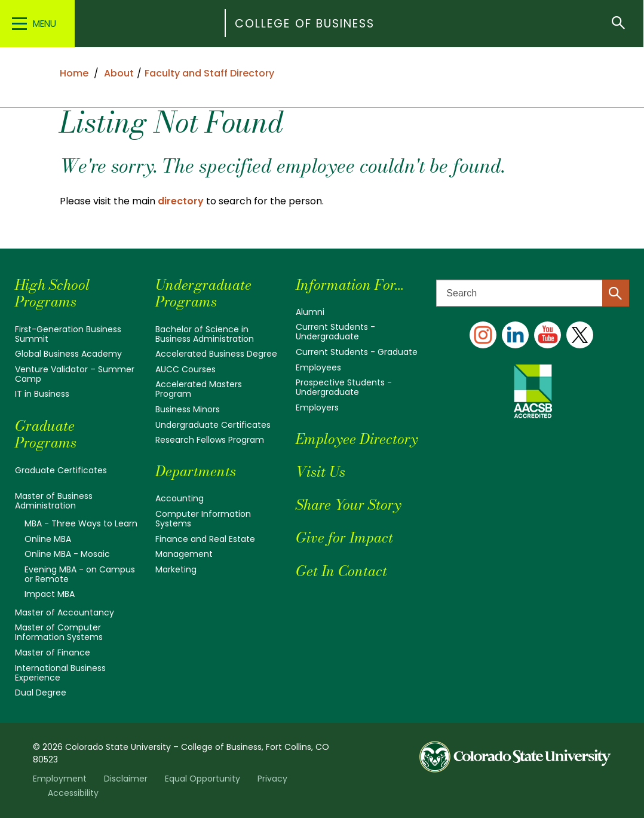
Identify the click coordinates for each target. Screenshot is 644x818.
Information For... (350, 285)
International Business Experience (60, 673)
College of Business (305, 24)
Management (184, 554)
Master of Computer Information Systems (59, 632)
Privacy (272, 779)
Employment (60, 779)
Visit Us (321, 472)
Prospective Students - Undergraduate (344, 387)
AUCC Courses (185, 369)
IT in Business (42, 394)
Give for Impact (344, 537)
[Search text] (533, 293)
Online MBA (48, 539)
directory (181, 201)
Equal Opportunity (203, 779)
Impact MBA (50, 594)
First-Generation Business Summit (68, 334)
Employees (318, 367)
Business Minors (188, 409)
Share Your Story (348, 505)
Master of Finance (53, 652)
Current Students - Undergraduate (335, 332)
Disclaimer (126, 779)
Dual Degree (41, 693)
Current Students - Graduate (357, 352)
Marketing (176, 569)
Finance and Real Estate (205, 539)
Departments (196, 471)
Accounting (180, 498)
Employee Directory (357, 439)
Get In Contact (341, 571)
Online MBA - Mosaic (67, 554)
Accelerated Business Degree (216, 354)
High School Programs (52, 293)
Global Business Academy (68, 354)
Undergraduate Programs (203, 293)
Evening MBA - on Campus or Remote (80, 574)
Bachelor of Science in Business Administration (205, 334)
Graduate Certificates (61, 470)
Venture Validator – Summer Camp (75, 374)
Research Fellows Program (210, 440)
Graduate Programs (46, 434)
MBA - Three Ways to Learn (81, 523)
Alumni (310, 312)
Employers (317, 408)
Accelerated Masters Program (199, 389)
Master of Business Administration (54, 501)
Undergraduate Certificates (213, 425)
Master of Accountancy (65, 612)
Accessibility (73, 793)
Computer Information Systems (203, 519)
